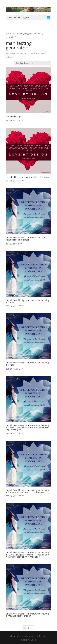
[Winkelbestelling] (33, 63)
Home (9, 33)
